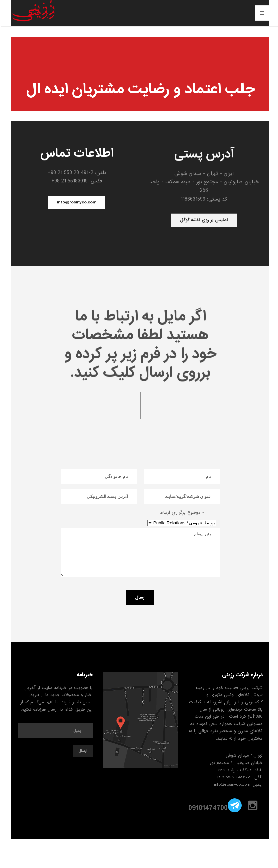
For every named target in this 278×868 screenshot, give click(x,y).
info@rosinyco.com (75, 203)
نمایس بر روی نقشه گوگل (203, 221)
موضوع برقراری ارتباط (181, 513)
